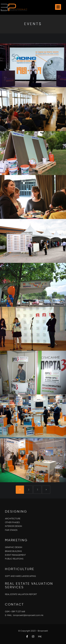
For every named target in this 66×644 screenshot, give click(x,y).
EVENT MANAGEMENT (15, 555)
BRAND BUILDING (13, 551)
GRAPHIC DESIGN (14, 547)
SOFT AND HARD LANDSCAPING (20, 576)
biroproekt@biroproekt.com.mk (28, 615)
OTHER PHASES (12, 522)
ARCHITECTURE (13, 519)
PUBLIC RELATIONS (14, 559)
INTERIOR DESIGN (13, 526)
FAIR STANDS (11, 530)
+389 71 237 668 (18, 612)
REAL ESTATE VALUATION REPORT (21, 594)
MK (40, 637)
